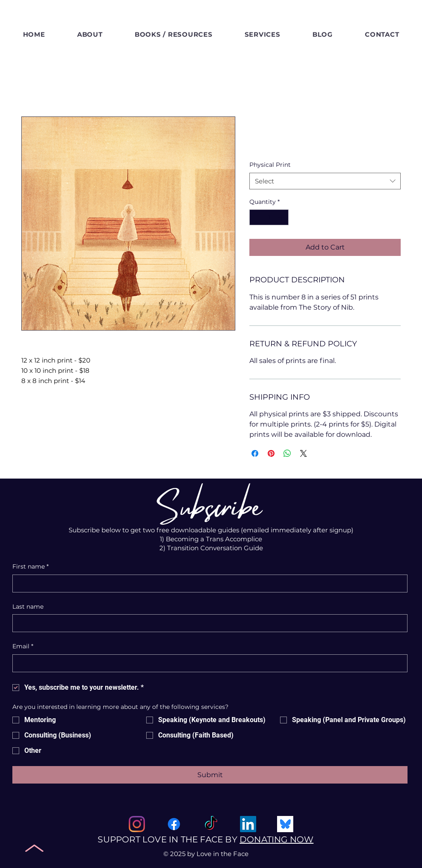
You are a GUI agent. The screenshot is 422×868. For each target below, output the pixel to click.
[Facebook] (174, 824)
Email (23, 647)
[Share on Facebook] (255, 453)
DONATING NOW (276, 839)
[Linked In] (248, 824)
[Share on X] (303, 453)
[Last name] (207, 623)
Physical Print (270, 165)
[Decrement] (256, 217)
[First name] (207, 584)
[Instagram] (137, 824)
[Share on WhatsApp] (287, 453)
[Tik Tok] (211, 824)
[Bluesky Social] (285, 824)
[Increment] (282, 217)
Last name (28, 607)
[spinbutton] (269, 217)
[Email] (207, 663)
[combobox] (325, 181)
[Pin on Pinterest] (271, 453)
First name (30, 567)
